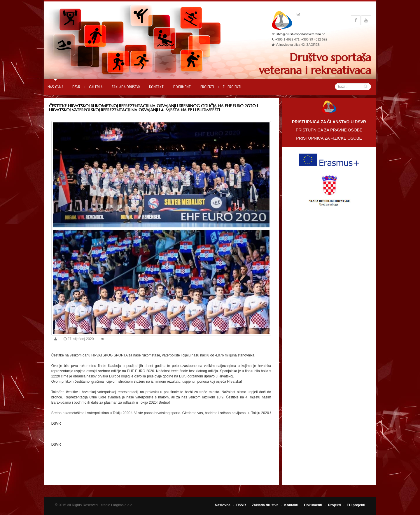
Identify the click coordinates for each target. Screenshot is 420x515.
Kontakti (157, 87)
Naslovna (56, 87)
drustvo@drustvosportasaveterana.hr (298, 34)
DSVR (76, 87)
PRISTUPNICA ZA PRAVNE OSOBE (329, 130)
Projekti (207, 87)
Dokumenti (182, 87)
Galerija (96, 87)
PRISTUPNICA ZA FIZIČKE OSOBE (329, 138)
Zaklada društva (126, 87)
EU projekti (232, 87)
